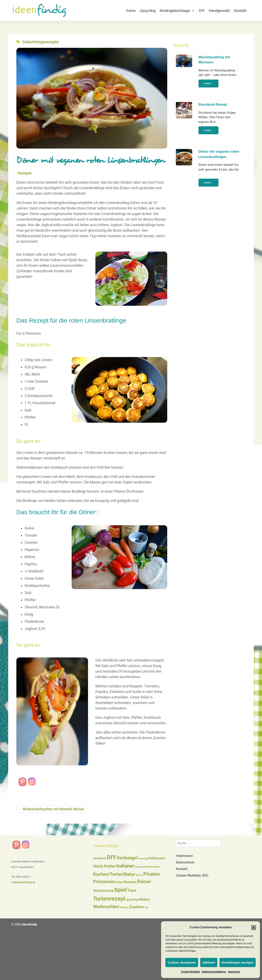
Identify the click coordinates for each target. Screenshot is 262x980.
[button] (254, 927)
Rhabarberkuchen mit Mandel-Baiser (54, 809)
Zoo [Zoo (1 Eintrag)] (147, 907)
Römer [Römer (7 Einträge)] (144, 882)
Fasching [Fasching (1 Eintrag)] (143, 859)
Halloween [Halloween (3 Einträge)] (157, 858)
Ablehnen (209, 963)
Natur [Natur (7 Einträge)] (129, 874)
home (131, 11)
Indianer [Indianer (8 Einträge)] (125, 866)
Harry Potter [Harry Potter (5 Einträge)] (104, 866)
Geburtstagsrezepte (41, 42)
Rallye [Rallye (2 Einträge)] (119, 882)
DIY (202, 11)
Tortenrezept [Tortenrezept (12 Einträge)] (109, 899)
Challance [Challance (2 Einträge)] (100, 858)
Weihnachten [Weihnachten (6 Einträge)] (106, 907)
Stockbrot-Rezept (213, 105)
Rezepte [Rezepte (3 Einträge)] (130, 882)
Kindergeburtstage (177, 11)
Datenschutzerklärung (214, 972)
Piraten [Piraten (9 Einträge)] (152, 874)
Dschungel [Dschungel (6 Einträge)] (127, 858)
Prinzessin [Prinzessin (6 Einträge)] (104, 882)
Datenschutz (185, 862)
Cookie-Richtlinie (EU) (192, 875)
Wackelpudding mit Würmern (214, 60)
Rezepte (25, 173)
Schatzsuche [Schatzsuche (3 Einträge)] (103, 891)
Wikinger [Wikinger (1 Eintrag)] (124, 907)
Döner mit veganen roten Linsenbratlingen (219, 154)
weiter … (208, 83)
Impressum (234, 972)
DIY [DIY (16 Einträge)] (111, 857)
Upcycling (148, 11)
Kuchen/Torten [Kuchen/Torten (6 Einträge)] (108, 874)
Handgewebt (219, 11)
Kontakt (240, 11)
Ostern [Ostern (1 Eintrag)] (139, 875)
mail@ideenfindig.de (23, 882)
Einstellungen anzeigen (238, 963)
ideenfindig (29, 924)
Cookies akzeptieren (182, 963)
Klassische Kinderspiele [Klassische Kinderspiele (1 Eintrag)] (147, 867)
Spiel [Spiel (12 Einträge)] (120, 890)
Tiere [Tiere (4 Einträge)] (132, 891)
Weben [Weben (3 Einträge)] (145, 899)
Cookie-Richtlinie (190, 972)
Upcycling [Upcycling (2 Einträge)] (132, 900)
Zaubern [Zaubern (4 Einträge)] (137, 907)
